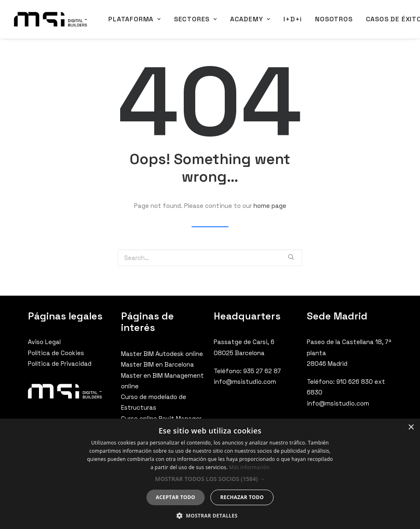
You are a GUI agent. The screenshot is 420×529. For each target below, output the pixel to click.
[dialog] (210, 474)
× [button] (411, 428)
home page (270, 206)
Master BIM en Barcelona (157, 364)
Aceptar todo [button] (176, 497)
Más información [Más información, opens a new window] (249, 467)
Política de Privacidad (60, 364)
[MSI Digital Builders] (50, 19)
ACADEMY (250, 19)
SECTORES (195, 19)
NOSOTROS (334, 19)
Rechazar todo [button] (242, 497)
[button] (210, 479)
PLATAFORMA (135, 19)
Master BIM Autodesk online (162, 354)
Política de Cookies (56, 353)
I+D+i (293, 19)
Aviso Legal (44, 342)
